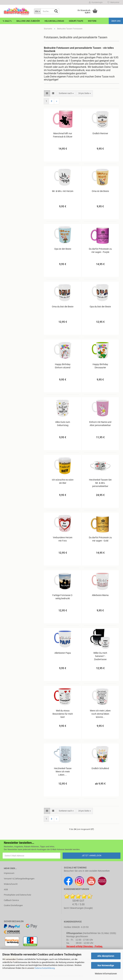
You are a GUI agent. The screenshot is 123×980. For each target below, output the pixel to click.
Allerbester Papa (63, 653)
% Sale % (7, 21)
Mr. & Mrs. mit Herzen (63, 191)
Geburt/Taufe (76, 21)
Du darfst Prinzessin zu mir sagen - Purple (100, 250)
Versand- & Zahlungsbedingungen (19, 879)
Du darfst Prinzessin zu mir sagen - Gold (100, 539)
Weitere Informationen (106, 974)
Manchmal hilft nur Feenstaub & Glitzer (63, 135)
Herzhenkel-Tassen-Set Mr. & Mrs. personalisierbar (100, 483)
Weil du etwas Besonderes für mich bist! (63, 714)
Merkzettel (113, 2)
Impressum (9, 873)
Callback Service (11, 900)
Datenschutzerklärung (45, 968)
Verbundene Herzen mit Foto (63, 539)
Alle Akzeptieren (106, 956)
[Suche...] (37, 11)
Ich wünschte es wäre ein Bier (63, 481)
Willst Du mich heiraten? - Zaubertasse (100, 656)
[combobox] (66, 93)
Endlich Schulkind (100, 768)
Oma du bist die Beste (63, 307)
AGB (6, 889)
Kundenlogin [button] (96, 2)
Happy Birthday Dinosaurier (100, 366)
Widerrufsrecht (11, 884)
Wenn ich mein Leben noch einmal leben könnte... (100, 714)
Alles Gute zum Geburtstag (63, 424)
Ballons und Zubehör (28, 21)
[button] (47, 93)
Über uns (116, 21)
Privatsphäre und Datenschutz (17, 895)
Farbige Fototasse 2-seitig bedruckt (63, 597)
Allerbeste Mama (100, 595)
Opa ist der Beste (63, 249)
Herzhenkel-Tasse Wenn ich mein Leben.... (63, 772)
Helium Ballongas (54, 21)
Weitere (92, 21)
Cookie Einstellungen (13, 905)
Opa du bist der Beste (100, 307)
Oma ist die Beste (100, 191)
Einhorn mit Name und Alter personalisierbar (100, 424)
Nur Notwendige (106, 965)
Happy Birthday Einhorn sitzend (63, 366)
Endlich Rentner (100, 133)
